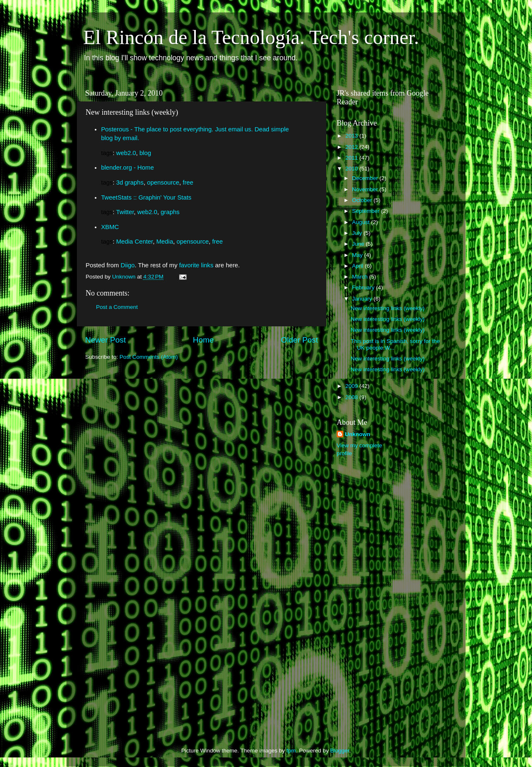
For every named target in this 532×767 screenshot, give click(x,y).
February (364, 287)
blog (145, 153)
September (367, 211)
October (363, 200)
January (363, 299)
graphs (170, 212)
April (358, 266)
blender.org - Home (127, 168)
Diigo (128, 265)
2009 (352, 386)
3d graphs (130, 183)
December (366, 178)
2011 (352, 158)
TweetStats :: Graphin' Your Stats (146, 197)
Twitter (125, 212)
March (361, 277)
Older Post (299, 340)
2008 (352, 397)
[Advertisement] (370, 595)
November (366, 189)
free (188, 183)
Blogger (340, 751)
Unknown (358, 434)
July (358, 233)
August (362, 222)
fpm (291, 751)
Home (203, 340)
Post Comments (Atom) (149, 357)
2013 (352, 136)
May (358, 255)
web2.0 (126, 153)
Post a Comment (117, 307)
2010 (352, 169)
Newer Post (106, 340)
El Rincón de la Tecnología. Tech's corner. (251, 37)
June (359, 244)
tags (107, 153)
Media (165, 242)
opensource (163, 183)
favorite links (196, 265)
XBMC (110, 227)
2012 (352, 147)
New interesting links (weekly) (388, 308)
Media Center (134, 242)
